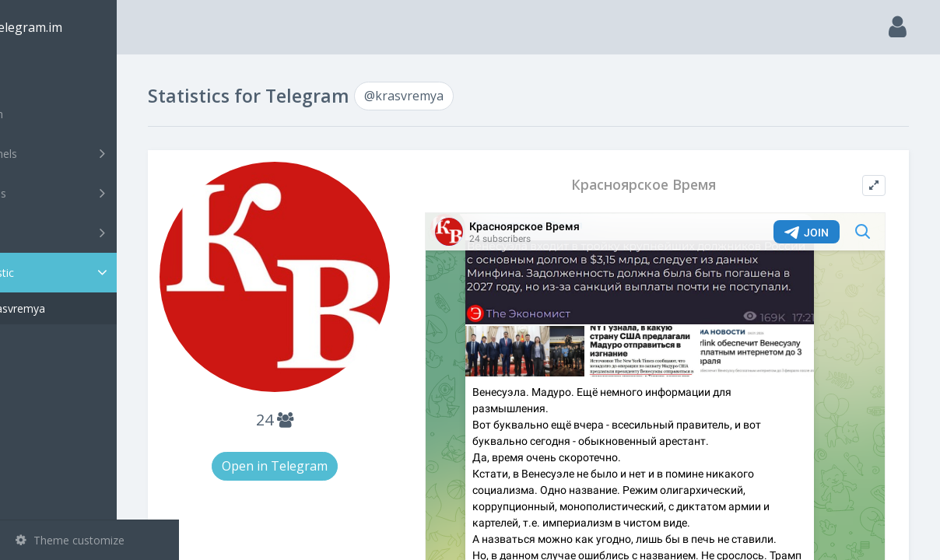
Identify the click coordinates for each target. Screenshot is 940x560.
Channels (91, 153)
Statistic (94, 273)
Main (37, 74)
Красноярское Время (665, 185)
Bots (91, 233)
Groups (91, 193)
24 (327, 399)
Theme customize (70, 540)
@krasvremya (73, 308)
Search (40, 114)
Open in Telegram (327, 446)
